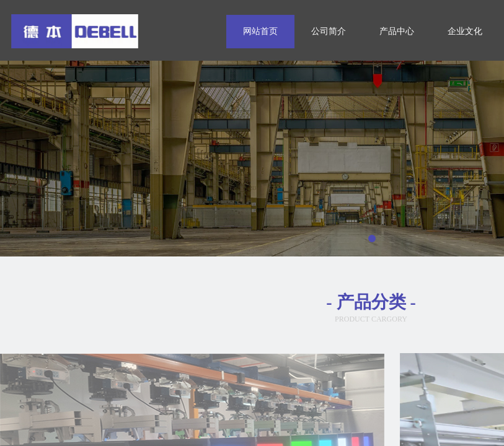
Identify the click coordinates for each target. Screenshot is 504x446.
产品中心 (397, 31)
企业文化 (465, 31)
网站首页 (260, 31)
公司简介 (329, 31)
